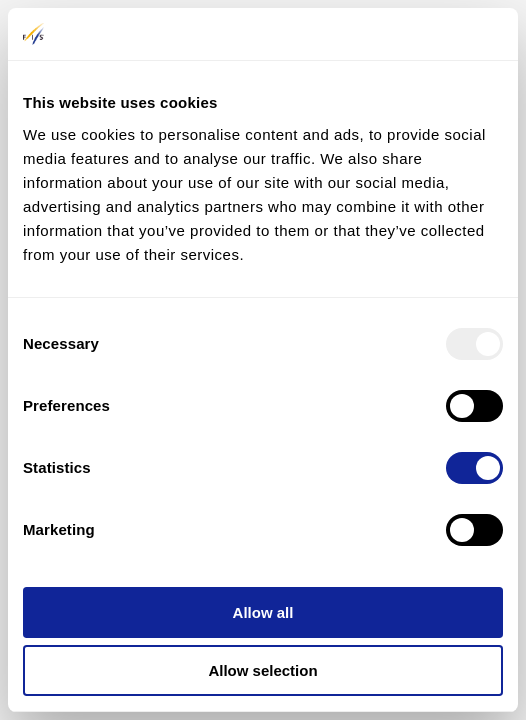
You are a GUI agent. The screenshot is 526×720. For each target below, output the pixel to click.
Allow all (263, 612)
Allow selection (262, 670)
